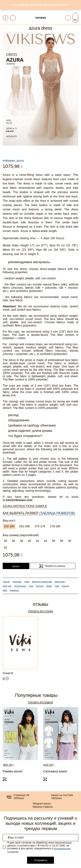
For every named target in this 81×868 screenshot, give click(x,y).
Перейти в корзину (55, 566)
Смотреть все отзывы (40, 611)
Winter (49, 586)
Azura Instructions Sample (25, 506)
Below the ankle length (42, 582)
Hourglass (17, 582)
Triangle (6, 582)
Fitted (27, 582)
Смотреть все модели (41, 702)
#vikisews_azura (13, 161)
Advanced (14, 590)
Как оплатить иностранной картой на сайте (40, 5)
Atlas (5, 590)
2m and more (20, 586)
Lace (31, 586)
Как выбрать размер (39, 513)
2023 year (7, 586)
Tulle (57, 586)
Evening (65, 586)
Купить (16, 566)
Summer (40, 586)
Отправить (40, 860)
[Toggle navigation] (6, 18)
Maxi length (60, 582)
